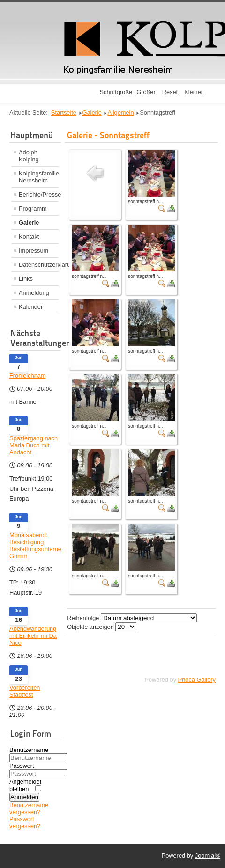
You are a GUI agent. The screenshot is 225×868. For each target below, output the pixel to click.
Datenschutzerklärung (39, 265)
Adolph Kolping (29, 156)
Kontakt (29, 237)
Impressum (34, 251)
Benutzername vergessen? (29, 809)
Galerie (29, 222)
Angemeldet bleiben (25, 785)
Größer (146, 92)
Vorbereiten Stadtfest (25, 691)
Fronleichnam (28, 376)
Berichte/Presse (39, 194)
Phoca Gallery (197, 680)
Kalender (31, 307)
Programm (33, 208)
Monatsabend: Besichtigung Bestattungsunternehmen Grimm (35, 546)
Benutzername (29, 750)
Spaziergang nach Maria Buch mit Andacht (34, 445)
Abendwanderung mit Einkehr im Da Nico (33, 636)
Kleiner (194, 92)
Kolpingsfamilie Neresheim (39, 177)
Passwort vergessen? (25, 823)
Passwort (22, 766)
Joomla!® (208, 856)
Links (26, 279)
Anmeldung (34, 293)
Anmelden (24, 797)
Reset (170, 92)
